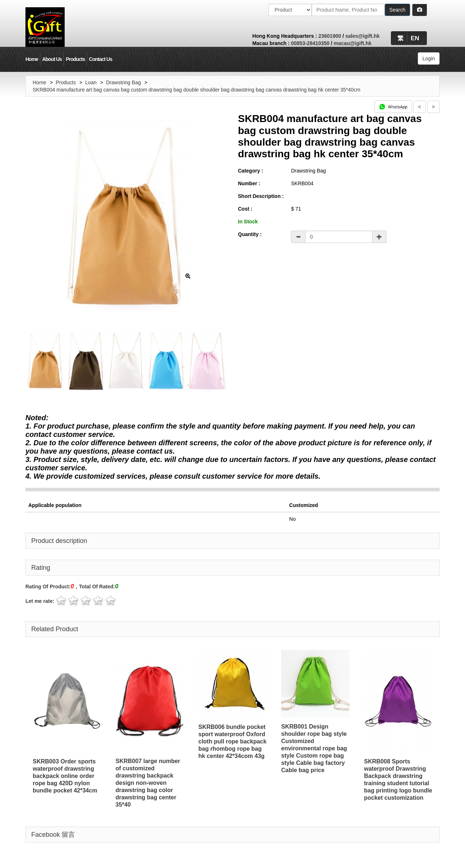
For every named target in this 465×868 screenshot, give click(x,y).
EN (415, 38)
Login (429, 58)
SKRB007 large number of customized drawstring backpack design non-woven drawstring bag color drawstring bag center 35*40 (148, 783)
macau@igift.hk (353, 43)
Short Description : (261, 196)
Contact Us (101, 59)
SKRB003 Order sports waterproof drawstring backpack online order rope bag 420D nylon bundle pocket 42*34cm (65, 776)
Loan (91, 82)
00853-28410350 (310, 43)
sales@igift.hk (362, 36)
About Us (52, 59)
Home (32, 59)
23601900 (329, 36)
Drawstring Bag (124, 82)
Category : (250, 171)
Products (75, 59)
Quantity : (250, 234)
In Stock (248, 222)
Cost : (245, 209)
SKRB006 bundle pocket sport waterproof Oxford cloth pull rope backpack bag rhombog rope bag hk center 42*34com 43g (232, 741)
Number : (249, 183)
